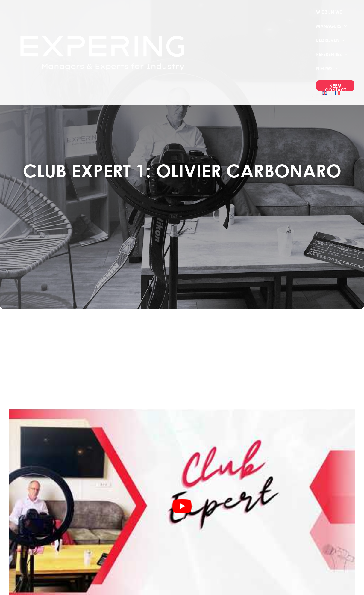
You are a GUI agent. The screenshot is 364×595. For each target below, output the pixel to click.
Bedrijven (328, 40)
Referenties (329, 55)
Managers (329, 26)
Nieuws (324, 69)
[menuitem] (325, 98)
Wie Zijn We (329, 12)
